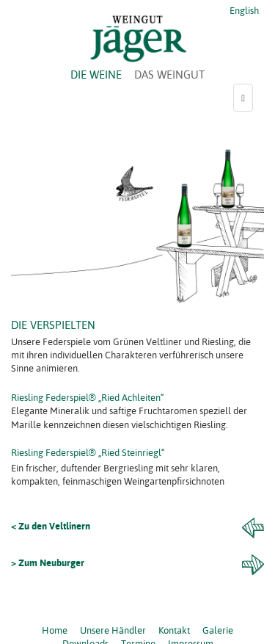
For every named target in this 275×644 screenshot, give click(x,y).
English (243, 10)
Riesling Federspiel (50, 452)
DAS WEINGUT (169, 75)
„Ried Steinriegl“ (132, 452)
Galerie (218, 630)
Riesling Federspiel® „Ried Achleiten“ (88, 397)
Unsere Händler (113, 630)
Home (55, 630)
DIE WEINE (96, 75)
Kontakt (174, 630)
